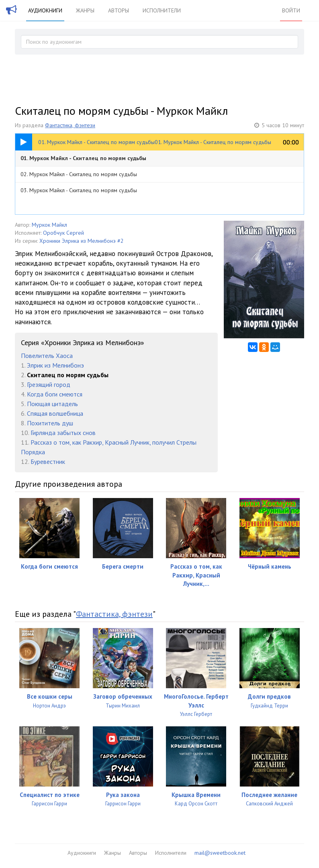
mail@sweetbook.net (220, 853)
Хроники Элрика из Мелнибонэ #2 (82, 241)
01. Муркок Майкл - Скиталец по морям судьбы (83, 158)
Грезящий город (49, 384)
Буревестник (48, 461)
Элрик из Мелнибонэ (55, 365)
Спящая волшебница (55, 413)
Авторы (119, 10)
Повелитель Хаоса (47, 356)
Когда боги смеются (55, 394)
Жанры (85, 10)
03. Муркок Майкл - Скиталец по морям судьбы (79, 190)
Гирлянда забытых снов (63, 433)
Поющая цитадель (52, 404)
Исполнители (162, 10)
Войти (291, 10)
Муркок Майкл (49, 225)
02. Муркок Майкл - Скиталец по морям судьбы (79, 174)
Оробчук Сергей (63, 233)
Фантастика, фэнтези (70, 125)
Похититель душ (50, 423)
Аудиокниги (45, 10)
